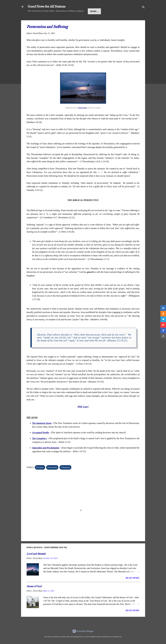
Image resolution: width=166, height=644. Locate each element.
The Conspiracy (40, 447)
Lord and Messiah (36, 562)
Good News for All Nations (47, 7)
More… (106, 20)
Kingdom (73, 20)
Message (58, 20)
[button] (163, 308)
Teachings (90, 20)
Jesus (45, 20)
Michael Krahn (82, 116)
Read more (132, 586)
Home (33, 20)
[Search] (143, 8)
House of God (34, 595)
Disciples (40, 476)
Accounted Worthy (41, 441)
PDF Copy (83, 415)
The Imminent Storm (42, 432)
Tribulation (65, 476)
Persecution (52, 476)
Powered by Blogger (83, 631)
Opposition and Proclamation (46, 456)
